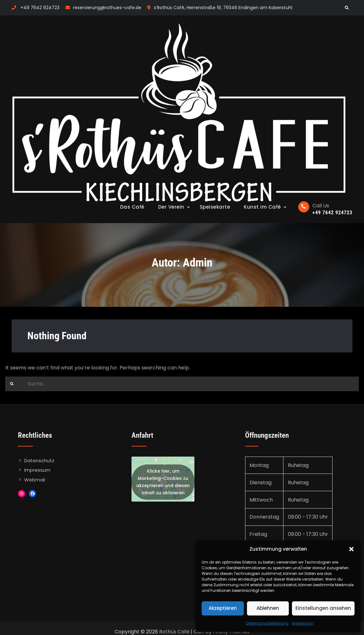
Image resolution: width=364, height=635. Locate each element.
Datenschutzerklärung (267, 623)
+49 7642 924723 (40, 8)
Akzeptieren (223, 608)
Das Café (132, 207)
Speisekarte (215, 207)
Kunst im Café (262, 207)
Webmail (35, 480)
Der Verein (171, 207)
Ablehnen (268, 608)
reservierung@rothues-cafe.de (107, 8)
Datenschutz (39, 461)
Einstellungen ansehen (323, 608)
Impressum (303, 623)
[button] (351, 549)
